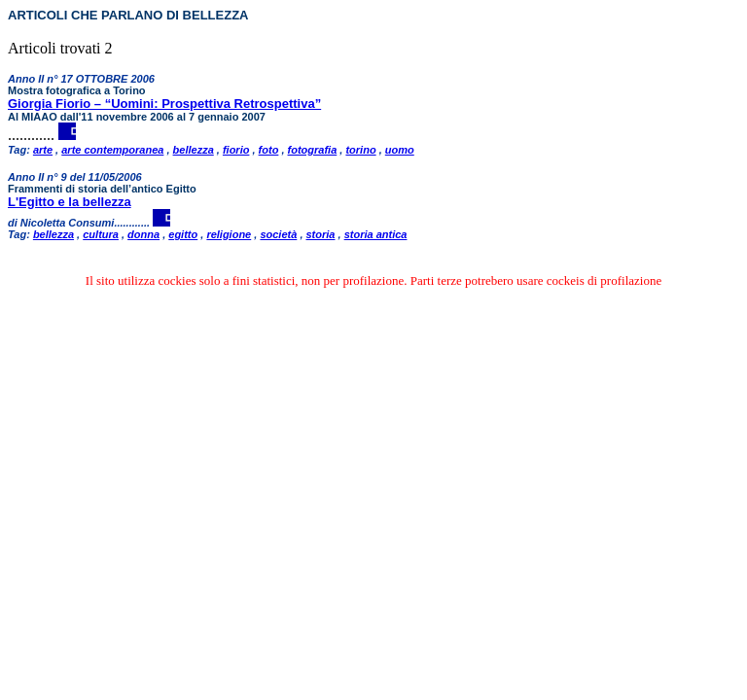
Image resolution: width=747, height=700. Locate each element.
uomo (400, 150)
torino (360, 150)
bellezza (194, 150)
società (278, 234)
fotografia (313, 150)
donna (143, 234)
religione (229, 234)
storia (321, 234)
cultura (101, 234)
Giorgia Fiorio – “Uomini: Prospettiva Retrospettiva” (164, 104)
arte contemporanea (112, 150)
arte (43, 150)
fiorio (236, 150)
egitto (183, 234)
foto (269, 150)
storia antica (376, 234)
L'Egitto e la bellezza (70, 202)
